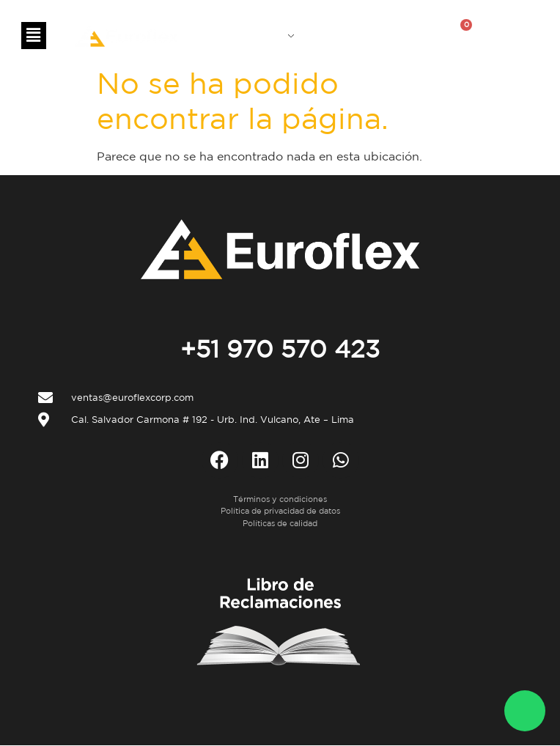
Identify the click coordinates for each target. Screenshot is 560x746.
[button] (34, 36)
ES (280, 34)
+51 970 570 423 (280, 349)
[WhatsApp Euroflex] (525, 711)
